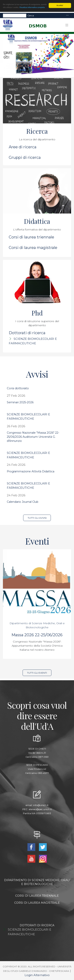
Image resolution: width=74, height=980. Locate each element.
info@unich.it (41, 805)
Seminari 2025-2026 (20, 402)
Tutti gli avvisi (37, 518)
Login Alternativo (37, 975)
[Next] (68, 54)
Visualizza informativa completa (32, 7)
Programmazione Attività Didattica (31, 471)
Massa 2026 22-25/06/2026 (37, 635)
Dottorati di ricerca (27, 333)
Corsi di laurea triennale (31, 237)
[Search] (15, 16)
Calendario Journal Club (23, 502)
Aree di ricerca (23, 147)
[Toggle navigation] (67, 15)
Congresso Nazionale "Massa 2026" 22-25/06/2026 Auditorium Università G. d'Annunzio (33, 437)
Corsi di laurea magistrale (33, 248)
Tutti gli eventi (37, 673)
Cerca (31, 15)
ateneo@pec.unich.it (40, 809)
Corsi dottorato (18, 388)
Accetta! (60, 5)
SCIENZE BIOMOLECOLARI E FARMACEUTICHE (30, 932)
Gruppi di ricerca (25, 157)
